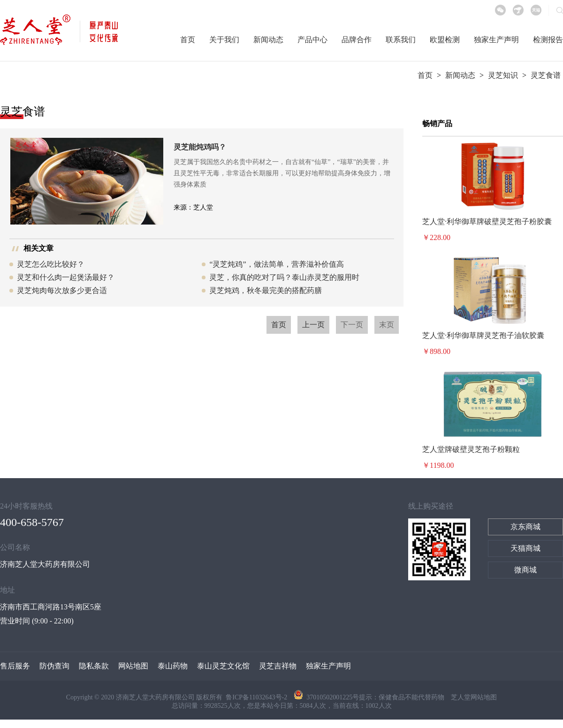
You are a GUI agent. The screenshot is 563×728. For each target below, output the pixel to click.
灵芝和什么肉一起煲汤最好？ (66, 277)
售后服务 (15, 666)
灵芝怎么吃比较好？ (51, 264)
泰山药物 (173, 666)
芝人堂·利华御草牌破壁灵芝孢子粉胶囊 (487, 221)
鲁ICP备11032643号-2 (257, 697)
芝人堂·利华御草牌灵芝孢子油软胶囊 (483, 335)
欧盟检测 (445, 40)
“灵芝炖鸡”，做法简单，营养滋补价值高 (276, 264)
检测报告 (548, 40)
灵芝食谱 (546, 75)
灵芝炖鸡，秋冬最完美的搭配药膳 (266, 290)
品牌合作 (357, 40)
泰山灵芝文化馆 (223, 666)
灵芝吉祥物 (278, 666)
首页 (188, 40)
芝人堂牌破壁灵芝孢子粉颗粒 (471, 449)
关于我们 (224, 40)
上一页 (313, 325)
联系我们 (401, 40)
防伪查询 (54, 666)
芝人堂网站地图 (474, 697)
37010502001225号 (326, 697)
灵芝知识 (503, 75)
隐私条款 (94, 666)
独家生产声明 (496, 40)
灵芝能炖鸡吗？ (200, 147)
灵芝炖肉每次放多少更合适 (62, 290)
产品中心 (312, 40)
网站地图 (133, 666)
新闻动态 (268, 40)
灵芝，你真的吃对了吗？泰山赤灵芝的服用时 (284, 277)
